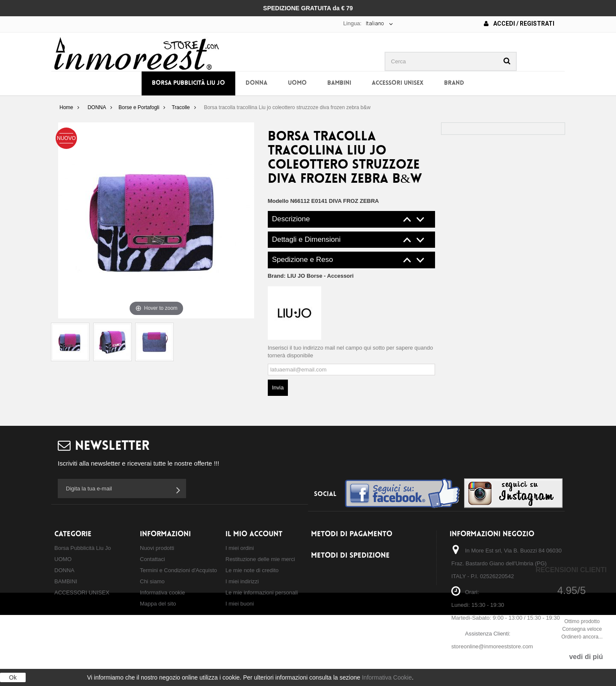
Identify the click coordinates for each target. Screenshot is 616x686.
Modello (278, 201)
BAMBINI (339, 83)
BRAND (454, 83)
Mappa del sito (158, 604)
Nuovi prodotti (157, 548)
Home (66, 107)
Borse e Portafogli (139, 107)
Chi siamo (152, 581)
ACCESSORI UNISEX (398, 83)
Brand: (311, 276)
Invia (278, 388)
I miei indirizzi (242, 581)
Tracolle (181, 107)
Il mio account (254, 534)
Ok (13, 677)
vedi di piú (586, 657)
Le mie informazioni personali (262, 592)
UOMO (297, 83)
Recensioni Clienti (571, 570)
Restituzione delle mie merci (260, 559)
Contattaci (153, 559)
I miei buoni (240, 604)
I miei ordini (240, 548)
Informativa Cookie (387, 677)
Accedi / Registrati (519, 24)
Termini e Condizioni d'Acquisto (178, 570)
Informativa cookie (163, 592)
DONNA (256, 83)
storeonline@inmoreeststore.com (492, 646)
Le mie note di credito (252, 570)
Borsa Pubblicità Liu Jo (188, 83)
